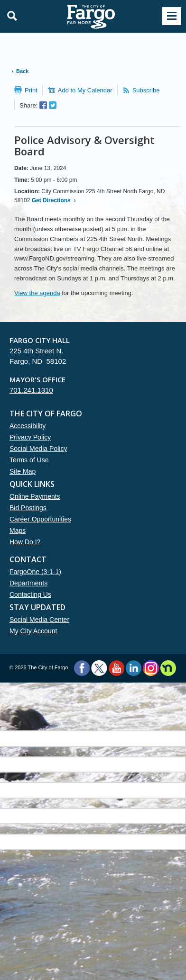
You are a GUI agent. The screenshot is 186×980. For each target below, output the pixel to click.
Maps (18, 530)
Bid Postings (28, 508)
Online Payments (35, 496)
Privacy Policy (30, 437)
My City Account (33, 631)
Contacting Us (30, 594)
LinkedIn (134, 668)
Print (31, 90)
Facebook (82, 668)
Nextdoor (168, 668)
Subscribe (146, 90)
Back (22, 71)
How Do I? (25, 542)
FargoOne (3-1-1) (35, 572)
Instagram (151, 668)
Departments (28, 583)
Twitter (99, 668)
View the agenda (37, 293)
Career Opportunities (40, 519)
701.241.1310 (31, 390)
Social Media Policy (38, 449)
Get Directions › (53, 200)
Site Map (23, 471)
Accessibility (28, 426)
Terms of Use (29, 460)
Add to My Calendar (85, 90)
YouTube (116, 668)
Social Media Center (39, 620)
